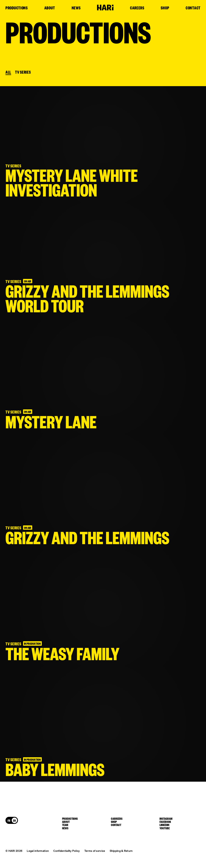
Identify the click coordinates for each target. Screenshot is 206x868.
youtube (165, 828)
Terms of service (95, 851)
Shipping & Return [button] (121, 851)
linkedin (164, 825)
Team (65, 825)
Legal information (38, 851)
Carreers (117, 818)
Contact (193, 8)
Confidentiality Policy (66, 851)
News (76, 8)
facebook (165, 822)
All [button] (8, 72)
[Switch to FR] (9, 820)
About (50, 8)
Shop (165, 8)
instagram (166, 818)
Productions (17, 8)
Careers (137, 8)
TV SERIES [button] (23, 72)
